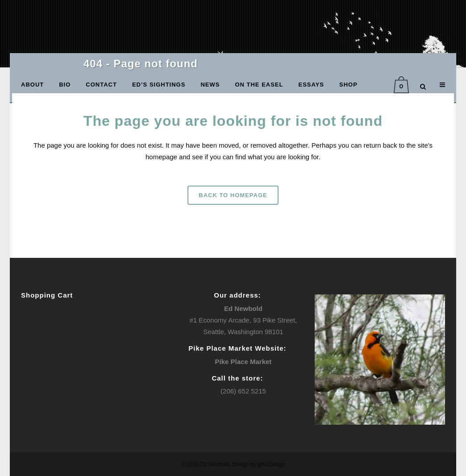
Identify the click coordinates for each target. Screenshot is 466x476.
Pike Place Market (243, 362)
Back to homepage (233, 195)
